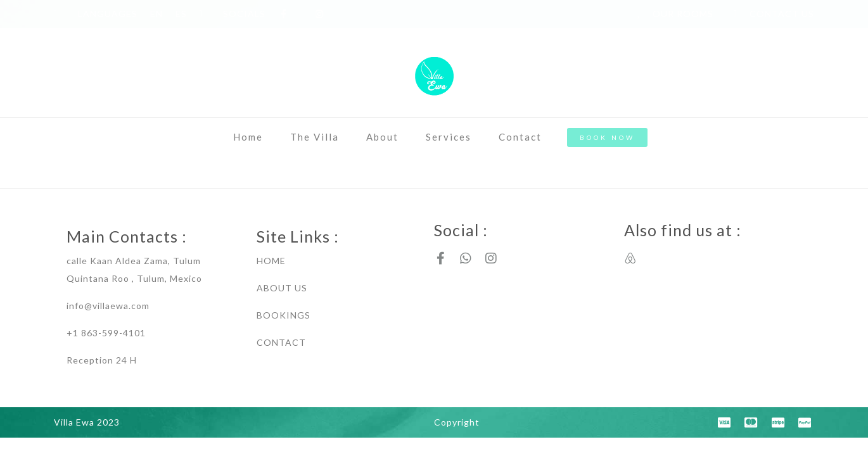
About (382, 137)
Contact (520, 137)
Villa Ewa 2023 (87, 422)
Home (248, 137)
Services (449, 137)
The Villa (315, 137)
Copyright (457, 422)
